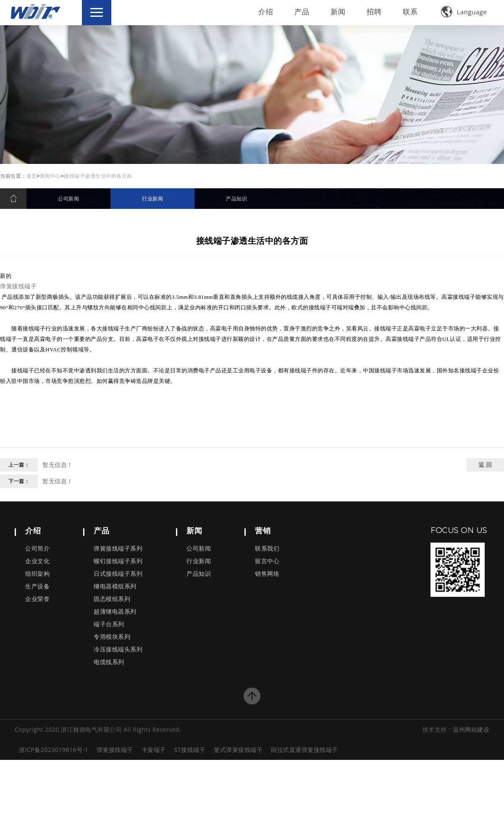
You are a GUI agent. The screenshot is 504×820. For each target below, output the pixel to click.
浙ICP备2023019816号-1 (54, 750)
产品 (302, 12)
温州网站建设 (471, 729)
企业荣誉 (37, 599)
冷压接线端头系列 (118, 650)
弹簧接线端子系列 (118, 549)
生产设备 (37, 587)
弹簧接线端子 (18, 286)
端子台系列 (109, 624)
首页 (32, 176)
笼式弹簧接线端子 (238, 750)
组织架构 (37, 574)
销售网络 (267, 574)
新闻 (338, 12)
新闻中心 (50, 176)
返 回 (485, 465)
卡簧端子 (154, 750)
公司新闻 (199, 549)
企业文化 (37, 561)
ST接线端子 (190, 750)
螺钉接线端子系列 (118, 561)
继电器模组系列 (115, 587)
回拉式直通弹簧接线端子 (304, 750)
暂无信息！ (58, 465)
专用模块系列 (112, 637)
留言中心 (267, 561)
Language (464, 12)
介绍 (266, 12)
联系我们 (267, 549)
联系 (410, 12)
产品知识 (199, 574)
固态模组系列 (112, 599)
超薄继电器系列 (115, 612)
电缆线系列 (109, 662)
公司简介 (37, 549)
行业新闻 (199, 561)
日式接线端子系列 (118, 574)
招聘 (374, 12)
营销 (263, 530)
